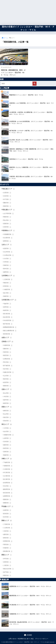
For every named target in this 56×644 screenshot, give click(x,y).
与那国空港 (8, 466)
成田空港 (7, 535)
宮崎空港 (7, 265)
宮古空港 (7, 486)
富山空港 (7, 393)
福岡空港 (7, 272)
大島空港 (7, 531)
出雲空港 (7, 193)
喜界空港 (7, 307)
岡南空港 (7, 217)
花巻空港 (7, 452)
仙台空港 (7, 432)
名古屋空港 (8, 238)
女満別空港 (8, 359)
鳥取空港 (7, 206)
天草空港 (7, 262)
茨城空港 (7, 548)
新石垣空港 (8, 493)
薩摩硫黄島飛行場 (10, 327)
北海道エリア (7, 342)
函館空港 (7, 349)
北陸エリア (7, 389)
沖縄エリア (7, 459)
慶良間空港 (8, 489)
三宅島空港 (8, 524)
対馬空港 (7, 286)
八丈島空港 (8, 528)
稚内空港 (7, 379)
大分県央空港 (9, 255)
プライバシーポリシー (42, 639)
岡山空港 (7, 220)
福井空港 (7, 400)
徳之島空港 (8, 317)
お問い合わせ (13, 639)
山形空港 (7, 438)
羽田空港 (7, 545)
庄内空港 (7, 442)
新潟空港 (7, 514)
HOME (28, 635)
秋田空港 (7, 448)
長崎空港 (7, 296)
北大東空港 (8, 476)
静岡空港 (7, 241)
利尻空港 (7, 352)
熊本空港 (7, 269)
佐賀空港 (7, 249)
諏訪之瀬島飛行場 (10, 331)
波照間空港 (8, 496)
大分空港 (7, 259)
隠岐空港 (7, 203)
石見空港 (7, 196)
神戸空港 (7, 572)
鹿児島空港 (8, 334)
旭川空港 (7, 369)
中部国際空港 (9, 234)
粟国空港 (7, 500)
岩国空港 (7, 224)
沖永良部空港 (9, 321)
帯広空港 (7, 362)
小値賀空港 (8, 290)
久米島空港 (8, 469)
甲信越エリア (7, 506)
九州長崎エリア (8, 276)
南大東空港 (8, 479)
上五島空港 (8, 280)
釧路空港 (7, 386)
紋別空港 (7, 382)
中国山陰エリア (8, 189)
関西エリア (7, 555)
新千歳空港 (8, 366)
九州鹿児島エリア (9, 300)
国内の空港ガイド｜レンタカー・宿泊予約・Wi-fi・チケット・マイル (28, 28)
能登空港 (7, 403)
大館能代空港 (9, 435)
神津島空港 (8, 541)
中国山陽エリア (8, 210)
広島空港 (7, 227)
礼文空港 (7, 376)
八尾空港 (7, 565)
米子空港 (7, 199)
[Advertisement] (28, 13)
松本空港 (7, 517)
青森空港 (7, 455)
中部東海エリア (8, 231)
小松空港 (7, 397)
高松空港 (7, 417)
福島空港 (7, 445)
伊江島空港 (8, 473)
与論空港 (7, 304)
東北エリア (7, 424)
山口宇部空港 (9, 214)
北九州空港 (8, 252)
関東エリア (7, 521)
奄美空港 (7, 310)
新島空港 (7, 538)
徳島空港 (7, 411)
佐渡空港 (7, 510)
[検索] (34, 84)
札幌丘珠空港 (9, 372)
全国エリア (7, 338)
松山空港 (7, 414)
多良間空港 (8, 483)
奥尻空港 (7, 355)
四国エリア (7, 407)
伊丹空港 (7, 559)
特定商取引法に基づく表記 (26, 639)
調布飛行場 (8, 551)
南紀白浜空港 (9, 569)
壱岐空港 (7, 283)
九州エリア (7, 245)
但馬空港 (7, 562)
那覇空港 (7, 503)
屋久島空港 (8, 314)
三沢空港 (7, 428)
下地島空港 (8, 463)
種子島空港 (8, 324)
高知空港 (7, 421)
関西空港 (7, 576)
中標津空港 (8, 345)
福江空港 (7, 293)
